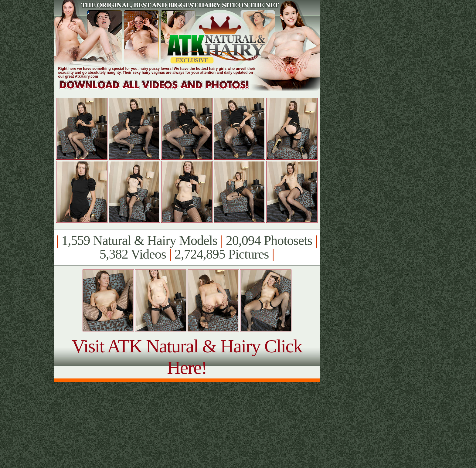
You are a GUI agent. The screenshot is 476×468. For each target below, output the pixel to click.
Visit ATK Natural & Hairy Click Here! (187, 357)
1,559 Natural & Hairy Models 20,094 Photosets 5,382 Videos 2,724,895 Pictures (187, 247)
